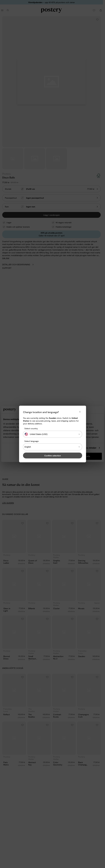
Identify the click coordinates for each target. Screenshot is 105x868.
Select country (31, 428)
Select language (32, 441)
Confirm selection (53, 456)
